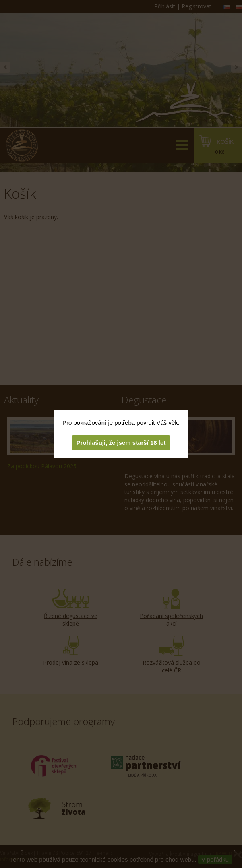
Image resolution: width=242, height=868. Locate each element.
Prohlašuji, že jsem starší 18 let (121, 443)
